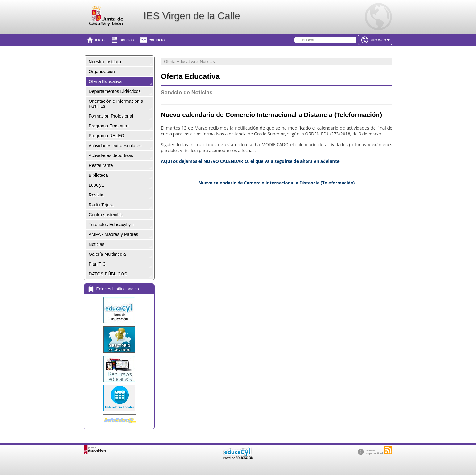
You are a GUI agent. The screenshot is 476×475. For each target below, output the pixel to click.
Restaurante (101, 165)
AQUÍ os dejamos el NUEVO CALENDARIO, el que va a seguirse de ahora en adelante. (251, 161)
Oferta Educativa (105, 81)
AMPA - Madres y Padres (113, 234)
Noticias (96, 244)
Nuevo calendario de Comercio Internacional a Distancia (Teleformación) (277, 183)
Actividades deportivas (111, 155)
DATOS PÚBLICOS (108, 274)
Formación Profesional (111, 116)
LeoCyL (96, 185)
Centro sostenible (106, 215)
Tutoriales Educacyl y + (112, 225)
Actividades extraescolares (115, 146)
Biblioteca (98, 175)
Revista (96, 195)
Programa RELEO (106, 136)
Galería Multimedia (107, 254)
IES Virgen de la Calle (192, 16)
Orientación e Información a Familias (116, 104)
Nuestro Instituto (105, 62)
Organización (102, 72)
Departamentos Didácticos (115, 91)
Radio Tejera (101, 205)
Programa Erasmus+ (109, 126)
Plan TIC (97, 264)
